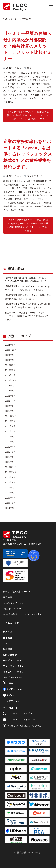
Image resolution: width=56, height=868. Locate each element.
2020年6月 (10, 493)
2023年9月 (10, 365)
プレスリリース (35, 176)
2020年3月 (10, 503)
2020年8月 (10, 482)
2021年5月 (10, 442)
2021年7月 (10, 431)
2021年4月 (10, 447)
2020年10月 (11, 472)
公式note (10, 695)
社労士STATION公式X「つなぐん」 (23, 726)
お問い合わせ (10, 655)
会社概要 (8, 638)
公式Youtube (14, 701)
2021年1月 (10, 462)
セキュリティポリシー (14, 672)
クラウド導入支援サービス (17, 592)
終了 (29, 68)
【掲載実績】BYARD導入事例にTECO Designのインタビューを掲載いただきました (28, 306)
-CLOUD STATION (13, 603)
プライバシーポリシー (14, 666)
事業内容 (8, 597)
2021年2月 (10, 457)
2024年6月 (10, 345)
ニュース (8, 643)
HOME (5, 19)
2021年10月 (11, 416)
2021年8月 (10, 426)
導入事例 (8, 632)
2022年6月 (10, 391)
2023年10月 (11, 360)
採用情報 (8, 649)
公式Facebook (13, 689)
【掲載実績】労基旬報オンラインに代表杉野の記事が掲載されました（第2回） (28, 297)
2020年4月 (10, 498)
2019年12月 (11, 508)
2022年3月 (10, 406)
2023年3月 (10, 375)
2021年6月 (10, 437)
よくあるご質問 (11, 623)
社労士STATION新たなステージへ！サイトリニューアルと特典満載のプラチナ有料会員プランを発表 (28, 316)
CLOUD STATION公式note (19, 720)
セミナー (15, 19)
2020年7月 (10, 488)
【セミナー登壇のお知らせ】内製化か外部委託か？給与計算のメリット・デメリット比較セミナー (28, 46)
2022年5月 (10, 396)
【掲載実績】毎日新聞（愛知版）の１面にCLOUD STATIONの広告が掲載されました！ (27, 280)
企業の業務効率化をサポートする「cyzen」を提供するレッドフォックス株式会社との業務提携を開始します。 (28, 154)
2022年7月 (10, 386)
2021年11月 (11, 411)
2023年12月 (11, 350)
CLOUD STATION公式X (18, 713)
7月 (30, 19)
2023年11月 (11, 355)
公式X (8, 683)
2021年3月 (10, 452)
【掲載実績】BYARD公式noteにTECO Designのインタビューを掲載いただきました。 (28, 288)
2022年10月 (11, 380)
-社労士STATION (12, 609)
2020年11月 (11, 467)
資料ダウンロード (12, 660)
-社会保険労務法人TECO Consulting (22, 614)
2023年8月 (10, 370)
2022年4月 (10, 401)
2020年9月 (10, 477)
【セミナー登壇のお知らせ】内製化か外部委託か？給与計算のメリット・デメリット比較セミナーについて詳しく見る (28, 115)
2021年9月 (10, 421)
